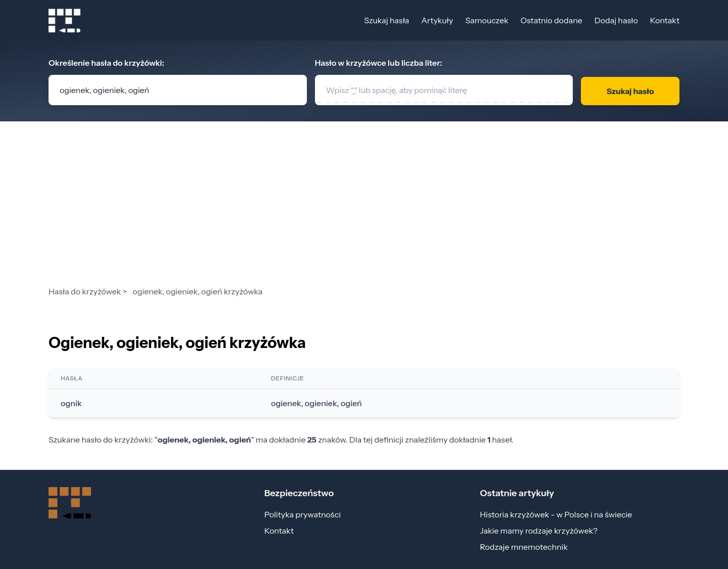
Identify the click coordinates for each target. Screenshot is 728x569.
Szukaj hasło (630, 91)
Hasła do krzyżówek (85, 291)
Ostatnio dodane (551, 20)
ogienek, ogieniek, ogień (316, 403)
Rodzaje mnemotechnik (524, 547)
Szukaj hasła (386, 20)
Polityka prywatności (303, 514)
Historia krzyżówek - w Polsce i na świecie (556, 514)
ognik (71, 403)
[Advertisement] (364, 209)
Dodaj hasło (616, 20)
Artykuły (437, 20)
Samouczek (487, 20)
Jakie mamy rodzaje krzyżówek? (539, 531)
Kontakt (665, 20)
